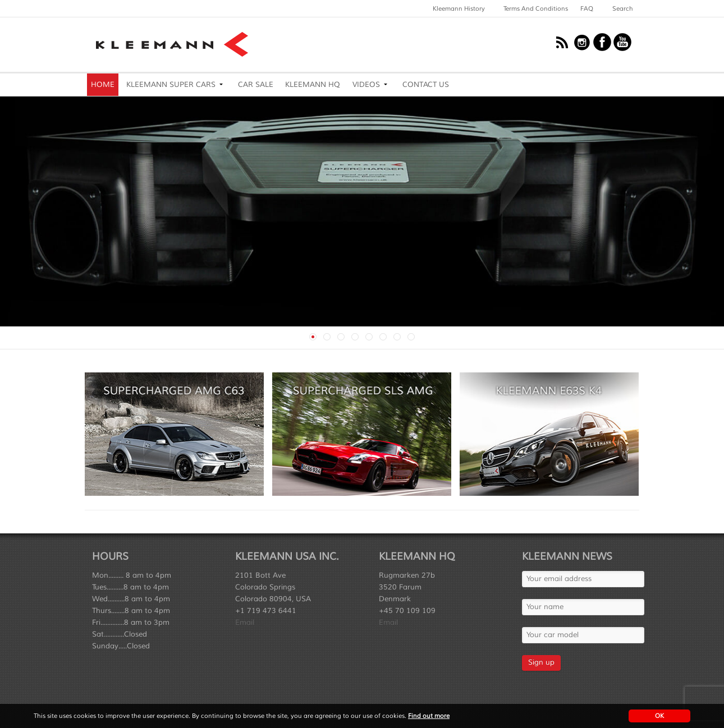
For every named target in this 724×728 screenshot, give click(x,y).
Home (103, 85)
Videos (366, 85)
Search (623, 8)
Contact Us (426, 85)
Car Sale (256, 85)
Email (245, 623)
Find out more (429, 716)
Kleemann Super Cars (171, 85)
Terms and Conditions (536, 8)
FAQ (587, 8)
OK (659, 716)
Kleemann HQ (313, 85)
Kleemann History (459, 8)
